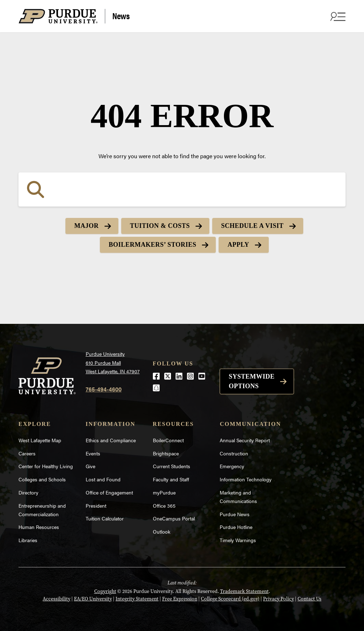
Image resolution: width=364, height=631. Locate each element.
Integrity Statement (137, 599)
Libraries (28, 540)
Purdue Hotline (236, 527)
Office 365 (164, 506)
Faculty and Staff (171, 479)
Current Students (172, 466)
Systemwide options (251, 381)
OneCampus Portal (174, 518)
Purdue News (235, 514)
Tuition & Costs (160, 226)
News (121, 15)
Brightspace (166, 453)
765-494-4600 (104, 389)
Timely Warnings (238, 540)
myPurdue (164, 492)
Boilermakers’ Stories (152, 245)
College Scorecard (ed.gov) (230, 599)
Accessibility (57, 599)
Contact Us (309, 599)
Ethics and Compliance (111, 440)
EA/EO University (93, 599)
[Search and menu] (337, 16)
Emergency (232, 466)
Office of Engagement (109, 492)
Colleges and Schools (42, 479)
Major (87, 226)
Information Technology (246, 479)
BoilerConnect (168, 440)
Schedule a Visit (252, 226)
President (96, 506)
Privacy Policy (279, 599)
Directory (28, 492)
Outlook (162, 531)
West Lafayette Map (40, 440)
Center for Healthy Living (46, 466)
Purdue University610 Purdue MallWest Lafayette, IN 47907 (113, 362)
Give (90, 466)
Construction (234, 453)
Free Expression (180, 599)
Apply (238, 245)
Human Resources (39, 527)
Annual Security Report (245, 440)
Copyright (105, 591)
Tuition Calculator (105, 518)
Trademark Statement (244, 591)
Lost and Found (103, 479)
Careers (27, 453)
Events (93, 453)
